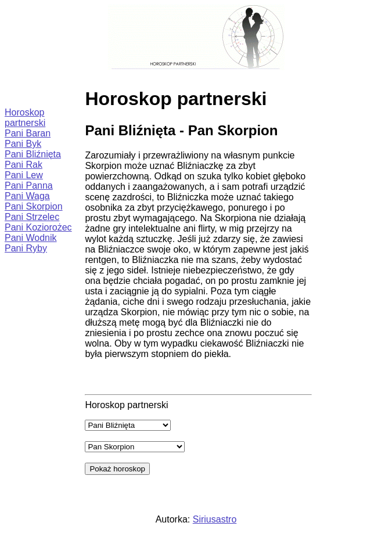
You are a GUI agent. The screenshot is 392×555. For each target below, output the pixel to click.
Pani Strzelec (32, 217)
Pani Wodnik (31, 238)
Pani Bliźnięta (33, 154)
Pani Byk (23, 144)
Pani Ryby (26, 248)
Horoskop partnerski (25, 118)
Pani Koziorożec (38, 227)
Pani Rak (24, 165)
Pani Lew (24, 175)
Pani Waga (27, 196)
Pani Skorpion (34, 206)
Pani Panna (29, 185)
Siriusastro (215, 519)
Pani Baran (28, 133)
